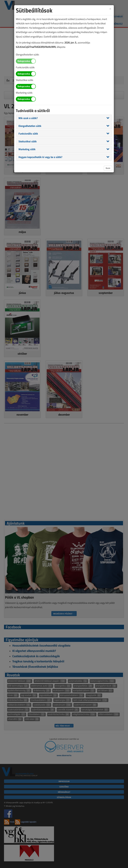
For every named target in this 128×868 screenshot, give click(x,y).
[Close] (110, 9)
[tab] (64, 118)
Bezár (108, 168)
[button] (28, 118)
